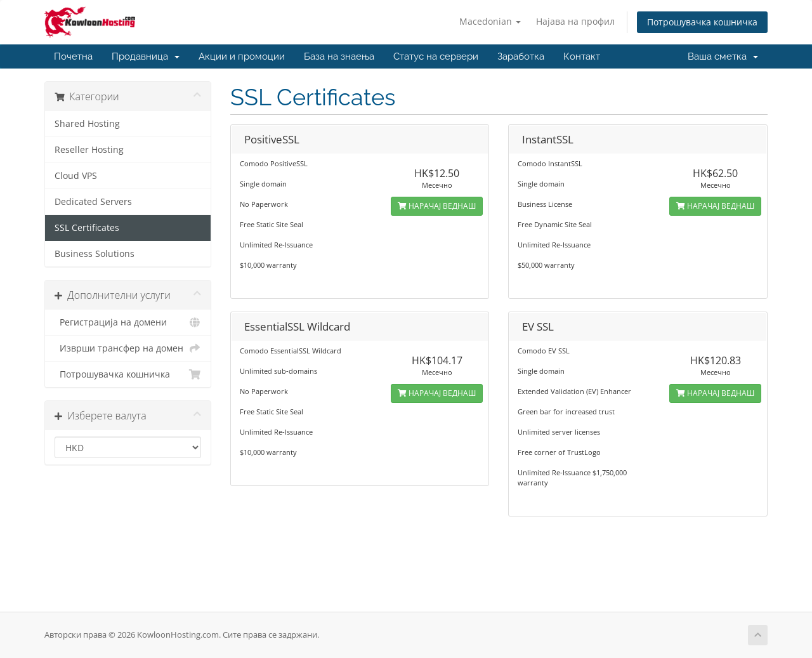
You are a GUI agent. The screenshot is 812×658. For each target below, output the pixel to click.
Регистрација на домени (128, 322)
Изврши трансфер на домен (128, 348)
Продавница (146, 56)
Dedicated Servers (93, 202)
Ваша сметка (723, 56)
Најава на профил (575, 21)
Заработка (521, 56)
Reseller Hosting (89, 150)
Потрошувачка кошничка (702, 22)
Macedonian (490, 21)
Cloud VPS (76, 176)
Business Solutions (95, 254)
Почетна (73, 56)
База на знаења (339, 56)
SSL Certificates (87, 228)
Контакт (582, 56)
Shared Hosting (87, 124)
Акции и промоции (242, 56)
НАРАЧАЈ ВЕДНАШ (437, 206)
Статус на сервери (436, 56)
